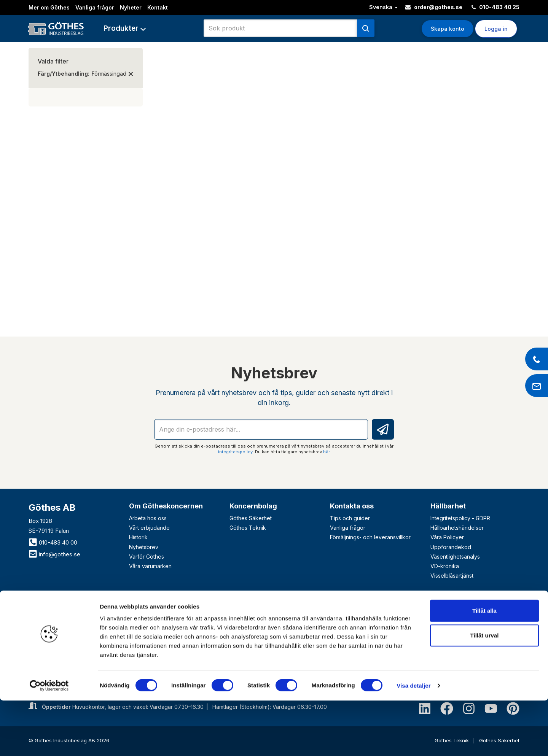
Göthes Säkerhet (251, 518)
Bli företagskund (63, 603)
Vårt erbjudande (149, 528)
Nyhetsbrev (144, 547)
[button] (125, 28)
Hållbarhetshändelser (457, 528)
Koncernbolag (253, 506)
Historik (138, 537)
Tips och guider (350, 518)
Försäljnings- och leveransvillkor (370, 537)
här (327, 452)
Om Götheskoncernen (166, 506)
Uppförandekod (451, 547)
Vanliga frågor (95, 7)
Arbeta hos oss (148, 518)
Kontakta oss (352, 506)
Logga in (496, 29)
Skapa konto (448, 29)
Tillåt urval (485, 691)
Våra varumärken (150, 566)
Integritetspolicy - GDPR (460, 518)
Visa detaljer (413, 741)
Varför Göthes (147, 557)
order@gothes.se (434, 7)
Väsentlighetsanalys (455, 557)
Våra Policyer (447, 537)
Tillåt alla (484, 666)
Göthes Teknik (248, 528)
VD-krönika (445, 566)
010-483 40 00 (53, 542)
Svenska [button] (383, 7)
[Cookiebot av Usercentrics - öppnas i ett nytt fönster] (49, 741)
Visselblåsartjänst (452, 576)
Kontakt (158, 7)
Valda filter (53, 61)
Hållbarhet (448, 506)
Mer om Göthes (49, 7)
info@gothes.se (54, 554)
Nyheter (131, 7)
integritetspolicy (235, 452)
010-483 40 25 (495, 7)
